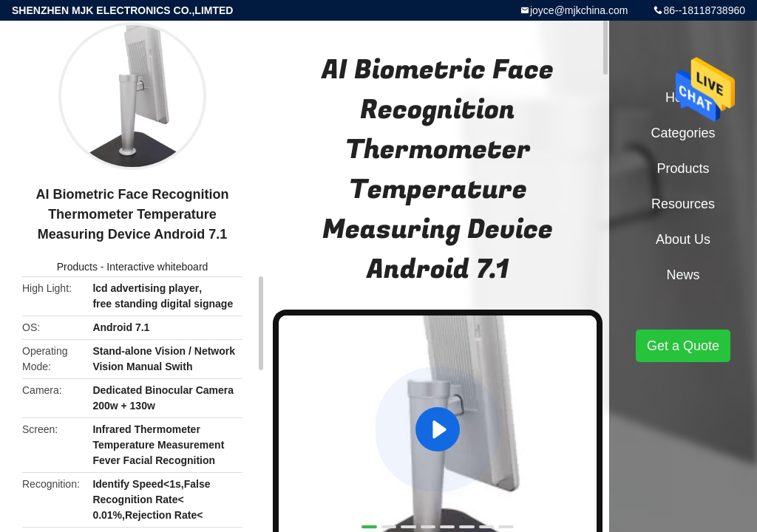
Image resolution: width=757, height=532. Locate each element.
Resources (683, 204)
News (683, 275)
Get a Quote (683, 346)
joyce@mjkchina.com (579, 10)
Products (77, 267)
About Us (683, 239)
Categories (683, 133)
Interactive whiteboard (157, 267)
